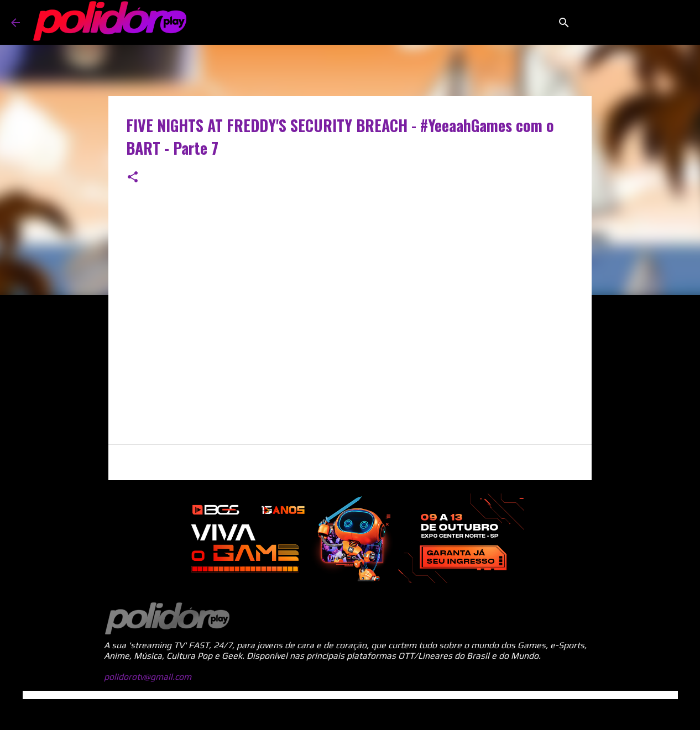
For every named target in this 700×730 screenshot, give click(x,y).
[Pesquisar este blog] (633, 23)
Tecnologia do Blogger (350, 714)
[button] (133, 178)
